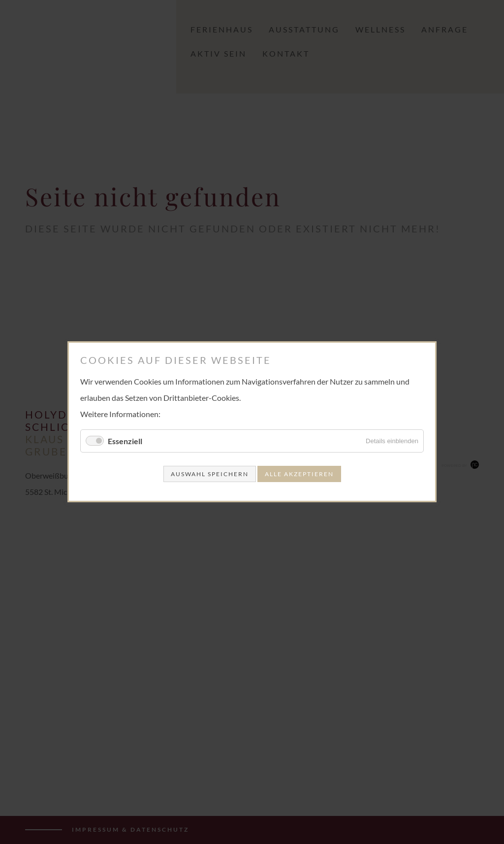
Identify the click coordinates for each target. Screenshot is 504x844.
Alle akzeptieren (299, 474)
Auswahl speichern (210, 474)
